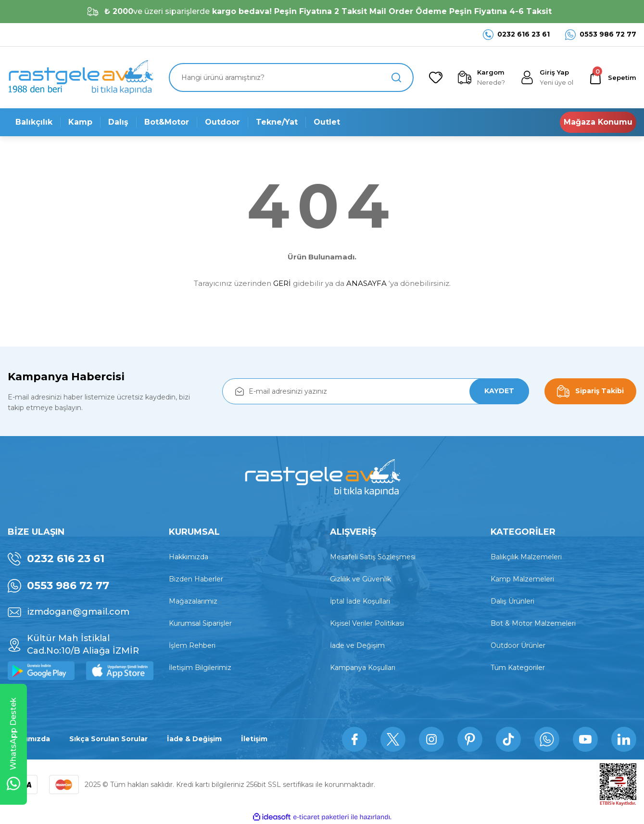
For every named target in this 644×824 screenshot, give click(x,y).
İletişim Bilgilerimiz (200, 668)
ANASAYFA (366, 283)
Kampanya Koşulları (363, 668)
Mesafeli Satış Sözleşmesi (373, 557)
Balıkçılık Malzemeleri (526, 557)
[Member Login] (547, 77)
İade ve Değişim (357, 645)
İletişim (254, 739)
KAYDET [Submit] (499, 391)
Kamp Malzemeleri (522, 579)
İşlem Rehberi (192, 645)
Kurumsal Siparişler (200, 623)
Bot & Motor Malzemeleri (533, 623)
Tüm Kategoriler (518, 668)
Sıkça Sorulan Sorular (108, 739)
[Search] (291, 77)
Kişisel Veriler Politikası (367, 623)
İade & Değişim (194, 739)
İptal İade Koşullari (360, 601)
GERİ (282, 283)
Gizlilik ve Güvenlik (360, 579)
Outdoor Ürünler (518, 645)
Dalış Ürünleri (512, 601)
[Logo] (81, 77)
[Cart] (612, 77)
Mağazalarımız (193, 601)
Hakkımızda (189, 557)
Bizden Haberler (196, 579)
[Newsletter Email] (376, 391)
